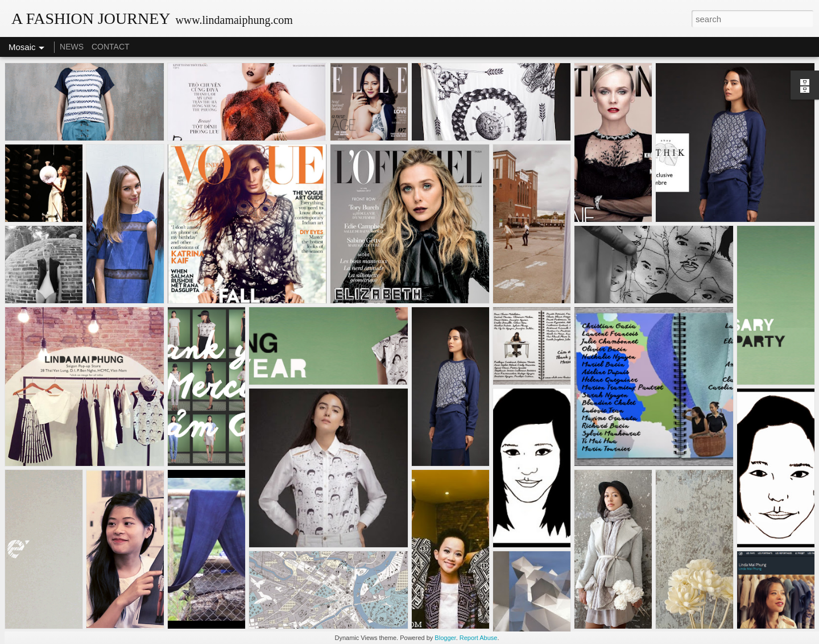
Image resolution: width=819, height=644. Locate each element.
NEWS (72, 47)
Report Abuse (479, 638)
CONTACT (111, 47)
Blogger (445, 638)
